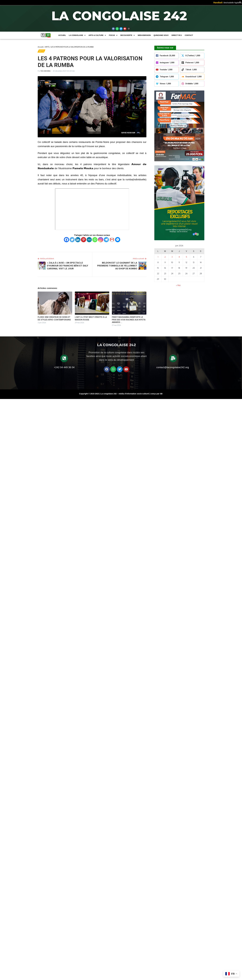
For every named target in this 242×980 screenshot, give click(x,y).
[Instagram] (101, 240)
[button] (77, 35)
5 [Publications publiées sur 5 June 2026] (186, 257)
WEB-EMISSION (144, 35)
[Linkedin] (78, 240)
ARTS (47, 47)
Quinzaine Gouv (161, 35)
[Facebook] (66, 240)
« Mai (178, 285)
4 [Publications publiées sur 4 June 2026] (179, 257)
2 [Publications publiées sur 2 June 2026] (165, 257)
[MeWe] (89, 240)
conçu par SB (156, 394)
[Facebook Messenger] (118, 240)
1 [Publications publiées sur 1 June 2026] (158, 257)
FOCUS (113, 35)
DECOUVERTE (128, 35)
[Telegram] (106, 240)
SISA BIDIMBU (46, 71)
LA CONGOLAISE (77, 35)
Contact (189, 35)
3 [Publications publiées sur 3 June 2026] (172, 257)
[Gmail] (112, 240)
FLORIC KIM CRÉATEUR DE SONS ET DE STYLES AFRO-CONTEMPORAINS (54, 318)
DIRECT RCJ (177, 35)
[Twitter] (72, 240)
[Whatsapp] (95, 240)
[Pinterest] (84, 240)
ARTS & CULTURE (97, 35)
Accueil (62, 35)
